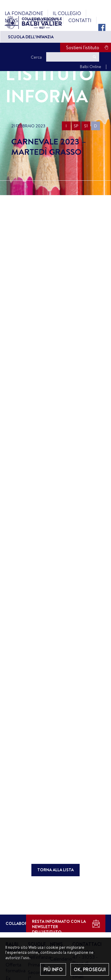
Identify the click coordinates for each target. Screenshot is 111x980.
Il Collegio (67, 13)
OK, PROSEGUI (90, 969)
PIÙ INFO (53, 969)
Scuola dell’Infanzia (31, 37)
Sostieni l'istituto (83, 47)
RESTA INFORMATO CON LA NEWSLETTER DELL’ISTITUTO (59, 925)
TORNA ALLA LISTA (55, 870)
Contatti (80, 20)
